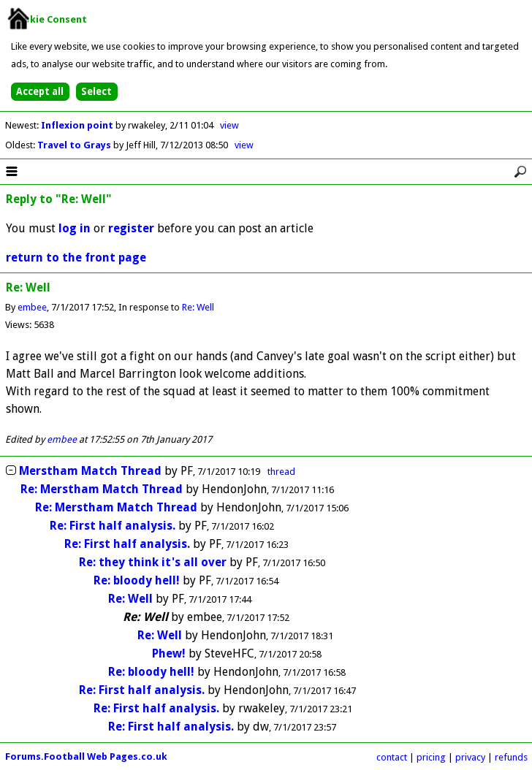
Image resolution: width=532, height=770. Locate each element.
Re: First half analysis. (114, 526)
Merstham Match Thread (90, 471)
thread (281, 472)
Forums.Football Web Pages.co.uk (86, 756)
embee (32, 307)
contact (392, 757)
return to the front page (76, 258)
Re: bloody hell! (137, 580)
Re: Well (198, 307)
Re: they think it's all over (153, 562)
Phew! (169, 653)
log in (75, 228)
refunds (511, 757)
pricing (431, 757)
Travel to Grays (75, 145)
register (131, 228)
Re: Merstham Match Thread (102, 489)
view (229, 125)
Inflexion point (78, 125)
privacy (470, 757)
